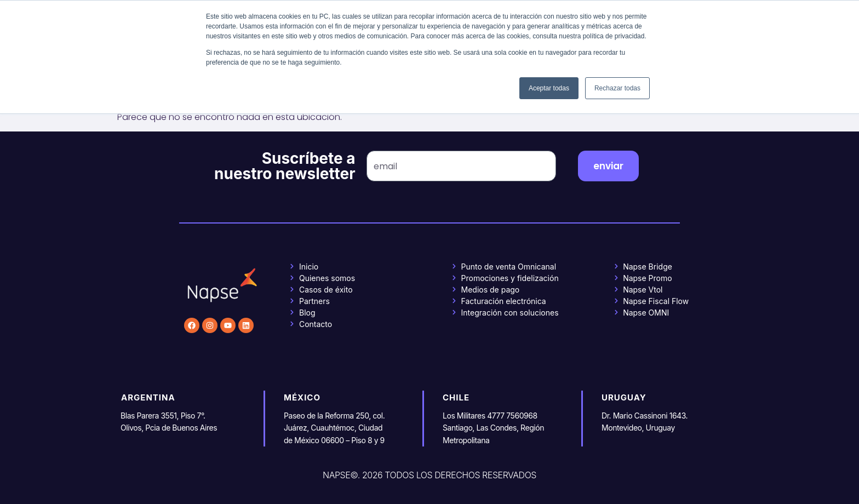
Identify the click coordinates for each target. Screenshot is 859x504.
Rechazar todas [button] (617, 88)
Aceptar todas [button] (549, 88)
